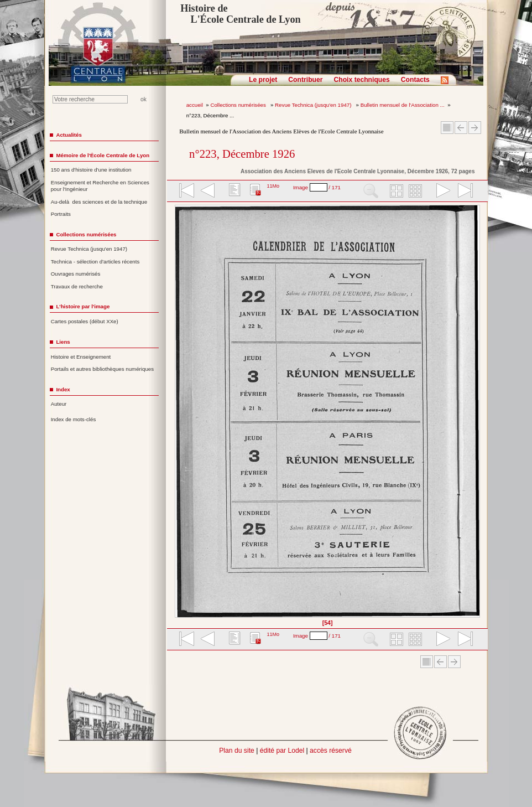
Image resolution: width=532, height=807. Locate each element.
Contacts (415, 80)
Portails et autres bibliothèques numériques (102, 369)
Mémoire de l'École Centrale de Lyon (103, 155)
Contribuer (305, 80)
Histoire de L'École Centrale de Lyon (240, 14)
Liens (63, 342)
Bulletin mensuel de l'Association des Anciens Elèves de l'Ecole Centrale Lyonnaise (281, 131)
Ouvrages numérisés (76, 274)
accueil (195, 105)
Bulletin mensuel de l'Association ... (403, 105)
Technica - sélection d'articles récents (95, 262)
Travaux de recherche (77, 286)
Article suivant (475, 128)
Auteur (59, 404)
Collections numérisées (239, 105)
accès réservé (331, 751)
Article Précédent (461, 128)
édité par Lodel (282, 751)
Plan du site (237, 751)
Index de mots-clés (74, 419)
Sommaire (447, 128)
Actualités (69, 135)
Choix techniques (361, 80)
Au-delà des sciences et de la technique (99, 202)
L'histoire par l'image (83, 306)
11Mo (273, 186)
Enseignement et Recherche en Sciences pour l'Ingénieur (100, 186)
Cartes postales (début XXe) (85, 321)
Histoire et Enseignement (81, 357)
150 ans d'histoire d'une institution (91, 170)
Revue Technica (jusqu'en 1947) (314, 105)
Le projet (263, 80)
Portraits (61, 214)
